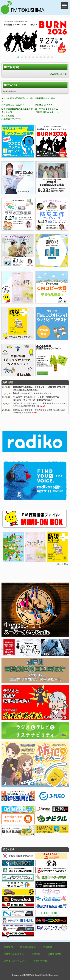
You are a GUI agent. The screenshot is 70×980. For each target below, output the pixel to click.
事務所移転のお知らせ (45, 98)
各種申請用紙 (55, 954)
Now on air (11, 85)
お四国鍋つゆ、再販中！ (13, 105)
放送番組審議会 (28, 947)
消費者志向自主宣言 (14, 954)
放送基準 (48, 947)
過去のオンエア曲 (58, 74)
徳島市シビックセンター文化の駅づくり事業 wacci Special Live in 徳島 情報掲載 (39, 411)
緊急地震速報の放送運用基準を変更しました (17, 110)
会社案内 (8, 947)
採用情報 (36, 954)
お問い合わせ (40, 961)
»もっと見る (62, 564)
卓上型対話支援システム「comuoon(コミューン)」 (48, 110)
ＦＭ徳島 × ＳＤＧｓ (45, 105)
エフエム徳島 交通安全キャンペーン (12, 117)
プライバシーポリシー (15, 961)
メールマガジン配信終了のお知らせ (17, 100)
